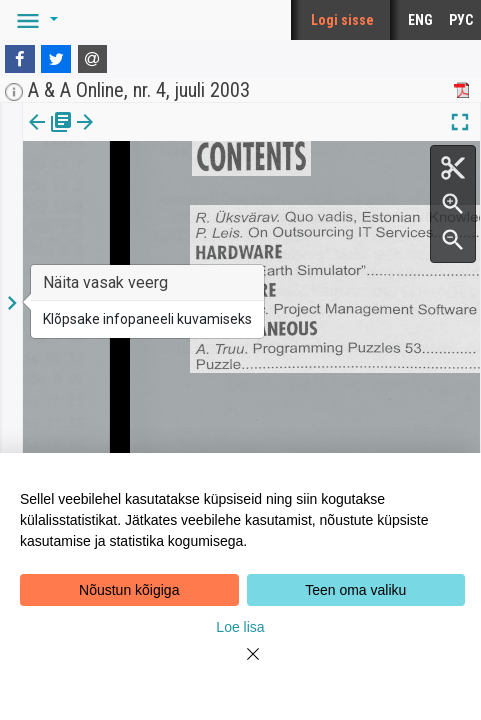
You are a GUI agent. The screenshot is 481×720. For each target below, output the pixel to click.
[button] (34, 20)
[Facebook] (20, 59)
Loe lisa (240, 627)
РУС (461, 20)
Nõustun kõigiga (129, 590)
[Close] (241, 666)
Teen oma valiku (355, 590)
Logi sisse (342, 20)
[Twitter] (56, 59)
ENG (420, 20)
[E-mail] (93, 59)
